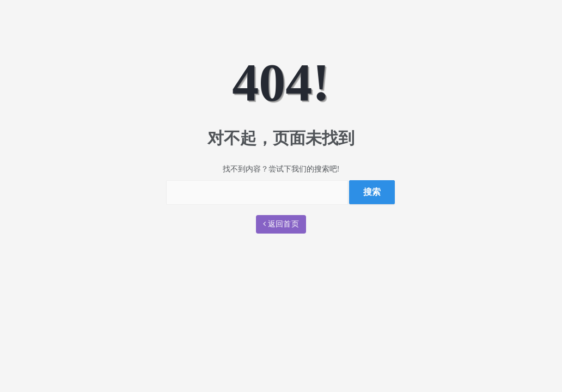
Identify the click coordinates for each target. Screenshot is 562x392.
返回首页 (281, 224)
